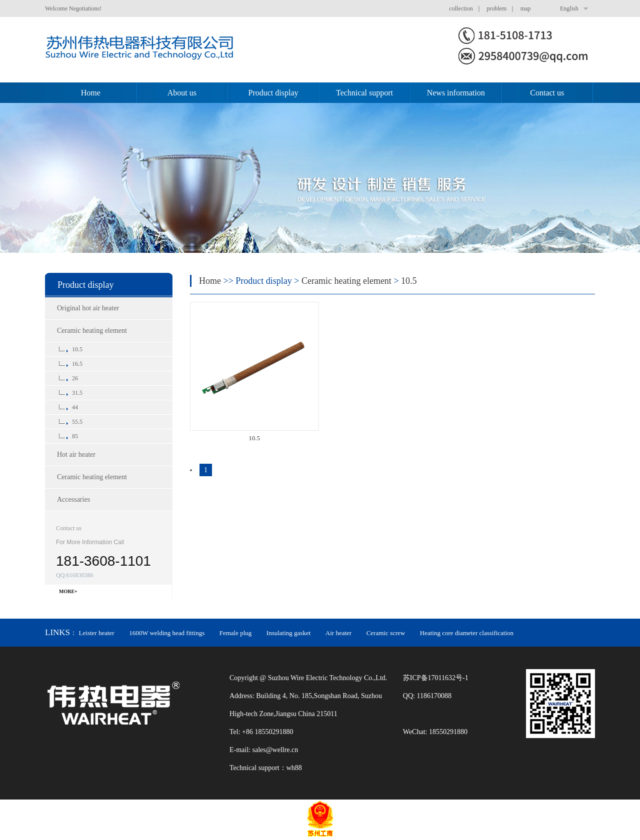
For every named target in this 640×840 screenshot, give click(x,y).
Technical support (364, 93)
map (526, 8)
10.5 (77, 349)
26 (75, 378)
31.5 (77, 393)
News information (456, 93)
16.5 (77, 364)
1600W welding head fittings (167, 633)
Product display (273, 93)
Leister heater (97, 633)
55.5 (77, 422)
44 (75, 407)
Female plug (236, 633)
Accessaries (73, 499)
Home (91, 93)
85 (75, 436)
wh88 (294, 768)
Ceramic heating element (92, 331)
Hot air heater (76, 454)
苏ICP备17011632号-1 (436, 678)
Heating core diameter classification (467, 633)
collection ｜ (467, 8)
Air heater (338, 633)
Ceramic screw (386, 633)
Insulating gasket (288, 633)
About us (182, 93)
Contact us (547, 93)
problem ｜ (502, 8)
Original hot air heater (88, 308)
